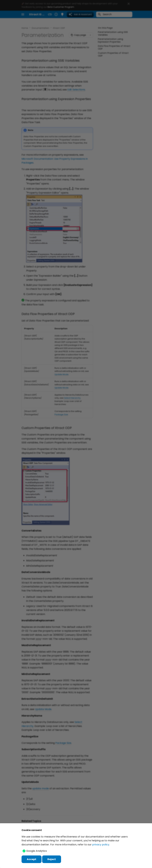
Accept (32, 859)
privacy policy (101, 845)
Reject (52, 859)
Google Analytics (36, 851)
